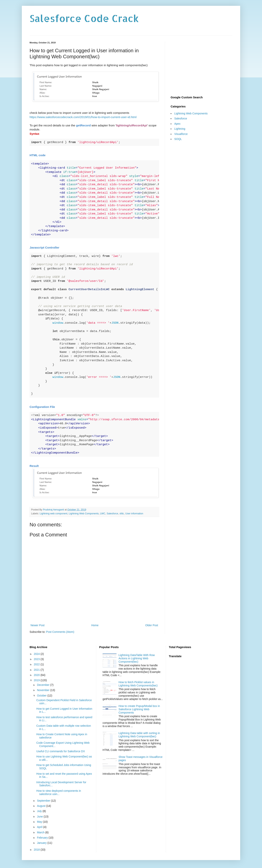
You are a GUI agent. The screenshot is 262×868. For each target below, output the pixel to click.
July (40, 811)
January (42, 843)
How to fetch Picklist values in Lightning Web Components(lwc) (138, 684)
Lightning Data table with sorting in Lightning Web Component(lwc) (139, 735)
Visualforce (181, 134)
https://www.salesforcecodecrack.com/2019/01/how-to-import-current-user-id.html (83, 117)
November (43, 690)
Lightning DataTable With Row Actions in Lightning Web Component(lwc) (137, 658)
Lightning (180, 129)
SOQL (178, 139)
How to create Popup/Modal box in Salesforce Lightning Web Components (139, 709)
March (41, 832)
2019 (37, 680)
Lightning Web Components (84, 514)
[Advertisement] (202, 66)
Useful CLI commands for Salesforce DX (61, 751)
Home (95, 625)
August (41, 806)
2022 (37, 664)
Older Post (152, 625)
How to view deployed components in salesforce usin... (59, 792)
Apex (177, 124)
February (43, 838)
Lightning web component (54, 514)
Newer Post (37, 625)
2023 (37, 659)
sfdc (122, 514)
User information (134, 514)
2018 (37, 850)
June (40, 817)
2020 (37, 675)
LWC (103, 514)
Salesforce (112, 514)
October (42, 696)
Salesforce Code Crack (84, 18)
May (40, 822)
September (44, 801)
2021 (37, 670)
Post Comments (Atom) (60, 632)
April (40, 827)
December (43, 685)
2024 (37, 654)
